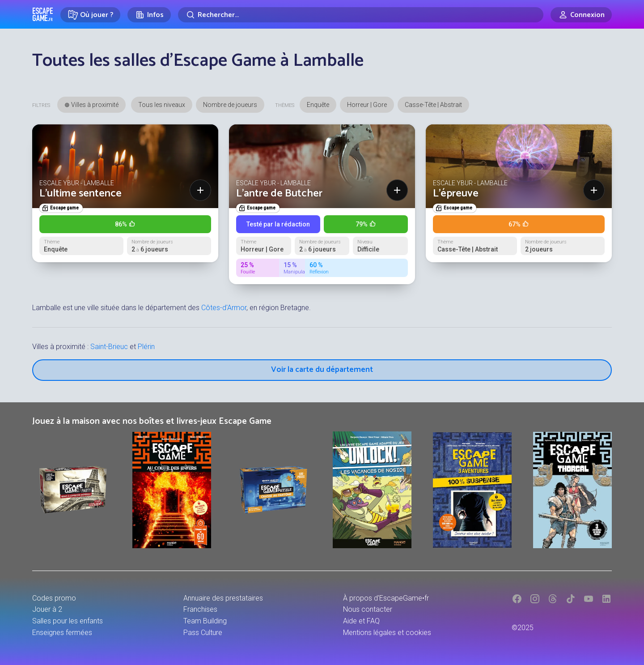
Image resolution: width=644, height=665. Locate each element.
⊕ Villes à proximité (91, 105)
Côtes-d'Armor (224, 308)
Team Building (205, 621)
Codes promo (54, 598)
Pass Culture (203, 633)
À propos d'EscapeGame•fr (386, 598)
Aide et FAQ (361, 621)
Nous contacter (368, 609)
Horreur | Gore (367, 105)
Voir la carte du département (322, 370)
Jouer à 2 (47, 609)
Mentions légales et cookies (387, 633)
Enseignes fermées (62, 633)
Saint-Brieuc (109, 347)
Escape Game (43, 14)
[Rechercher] (361, 15)
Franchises (200, 609)
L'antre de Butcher (279, 194)
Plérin (146, 347)
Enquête (318, 105)
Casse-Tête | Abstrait (433, 105)
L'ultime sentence (80, 194)
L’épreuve (456, 194)
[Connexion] (581, 15)
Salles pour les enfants (68, 621)
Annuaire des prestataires (223, 598)
